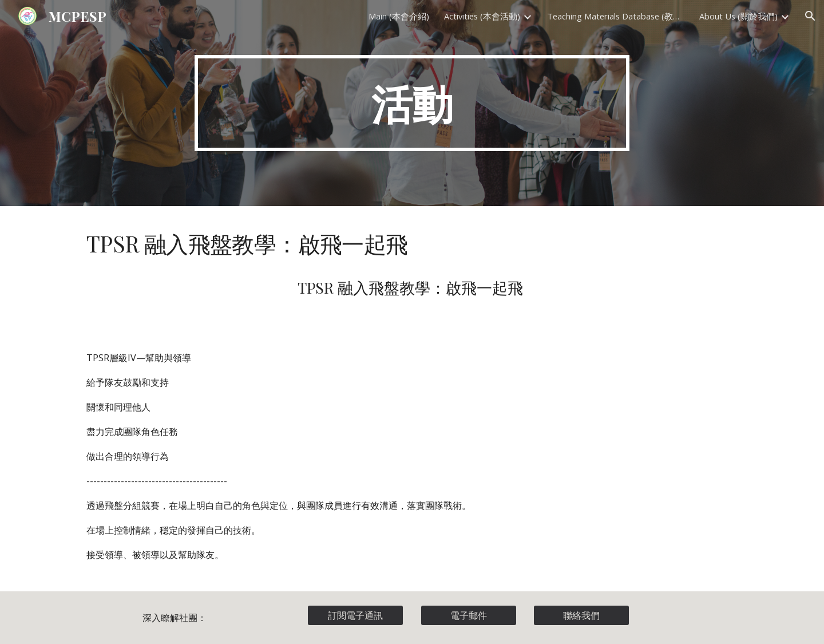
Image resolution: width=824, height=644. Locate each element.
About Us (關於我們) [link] (738, 16)
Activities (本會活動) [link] (482, 16)
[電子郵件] (469, 615)
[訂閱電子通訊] (355, 615)
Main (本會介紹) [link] (399, 16)
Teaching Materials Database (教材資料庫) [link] (616, 16)
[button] (810, 16)
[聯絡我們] (581, 615)
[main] (412, 103)
